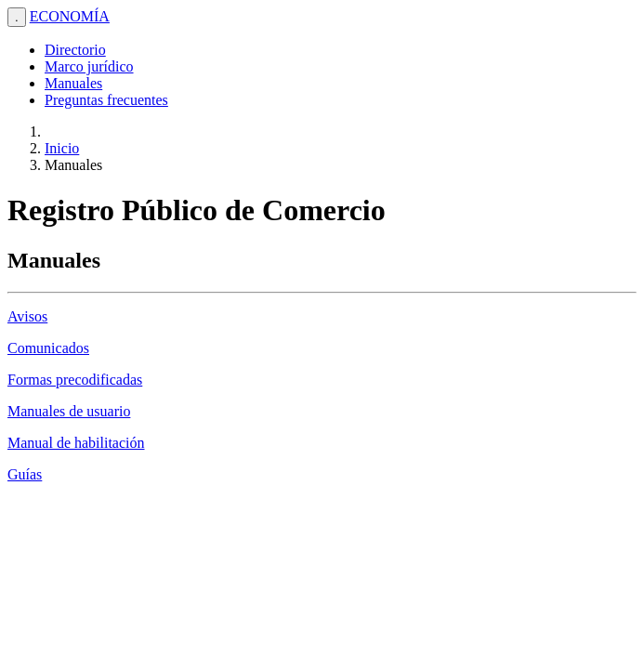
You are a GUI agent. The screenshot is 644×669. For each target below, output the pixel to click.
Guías (25, 474)
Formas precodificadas (75, 380)
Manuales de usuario (69, 411)
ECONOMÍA (70, 16)
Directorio (75, 50)
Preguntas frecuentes (106, 100)
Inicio (62, 148)
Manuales (73, 83)
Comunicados (48, 348)
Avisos (27, 316)
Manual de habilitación (76, 443)
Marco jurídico (89, 66)
